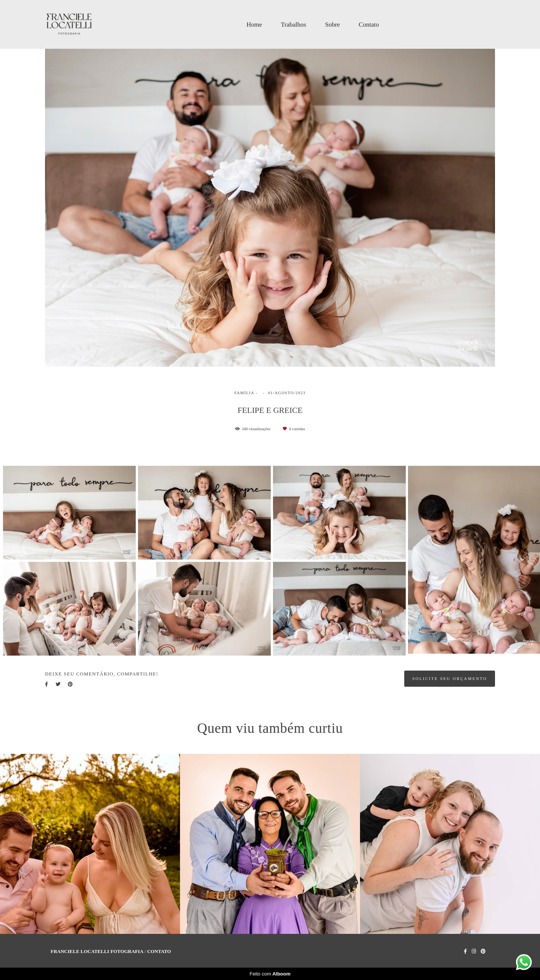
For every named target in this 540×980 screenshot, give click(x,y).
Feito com (270, 974)
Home (254, 25)
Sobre (333, 25)
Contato (369, 25)
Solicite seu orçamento (450, 678)
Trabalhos (293, 25)
